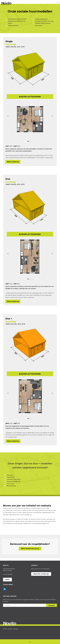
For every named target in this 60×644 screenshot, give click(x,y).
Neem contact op (13, 162)
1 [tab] (28, 141)
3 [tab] (32, 141)
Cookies (10, 629)
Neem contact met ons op (30, 549)
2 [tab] (30, 141)
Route (7, 580)
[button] (52, 605)
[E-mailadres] (30, 605)
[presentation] (9, 614)
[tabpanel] (30, 115)
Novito (9, 3)
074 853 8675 (9, 574)
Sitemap (15, 629)
